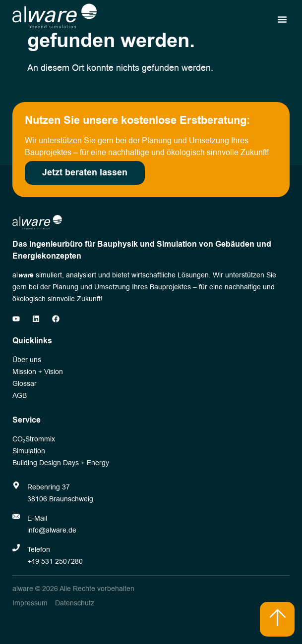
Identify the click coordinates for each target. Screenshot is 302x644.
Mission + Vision (38, 372)
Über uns (27, 360)
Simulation (29, 451)
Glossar (25, 384)
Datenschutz (75, 603)
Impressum (30, 603)
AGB (20, 396)
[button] (282, 19)
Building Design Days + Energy (61, 463)
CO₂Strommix (34, 439)
